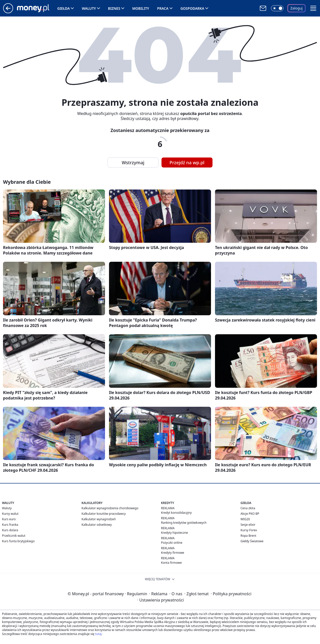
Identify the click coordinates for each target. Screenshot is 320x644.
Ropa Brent (248, 536)
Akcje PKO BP (250, 514)
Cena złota (248, 508)
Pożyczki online (172, 543)
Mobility (141, 8)
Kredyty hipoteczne (174, 533)
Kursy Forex (249, 530)
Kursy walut (10, 514)
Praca (163, 8)
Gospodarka (192, 8)
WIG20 (245, 519)
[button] (313, 8)
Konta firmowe (171, 563)
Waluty (89, 8)
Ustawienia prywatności (160, 600)
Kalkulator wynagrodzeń (99, 519)
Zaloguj (297, 8)
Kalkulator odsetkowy (97, 525)
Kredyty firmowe (173, 553)
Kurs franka (10, 525)
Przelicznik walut (14, 536)
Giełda (63, 8)
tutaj (98, 634)
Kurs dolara (10, 530)
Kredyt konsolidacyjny (176, 513)
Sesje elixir (248, 525)
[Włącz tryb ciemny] (277, 8)
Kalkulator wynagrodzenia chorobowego (110, 508)
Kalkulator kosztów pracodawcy (104, 514)
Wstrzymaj (133, 162)
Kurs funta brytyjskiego (18, 541)
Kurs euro (9, 519)
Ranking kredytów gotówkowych (184, 523)
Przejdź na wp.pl (187, 162)
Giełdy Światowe (252, 541)
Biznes (114, 8)
